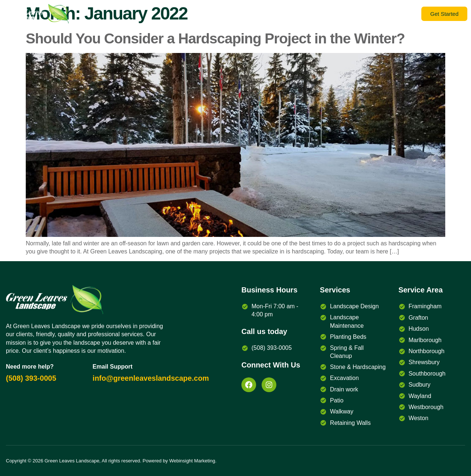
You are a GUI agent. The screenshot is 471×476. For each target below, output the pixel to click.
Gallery (328, 14)
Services (397, 14)
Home (359, 14)
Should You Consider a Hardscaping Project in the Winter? (215, 38)
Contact (294, 14)
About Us (257, 14)
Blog (225, 14)
